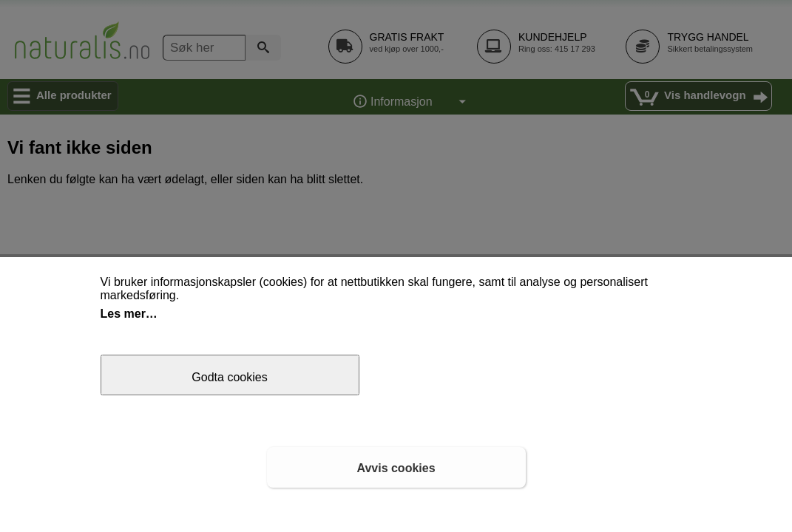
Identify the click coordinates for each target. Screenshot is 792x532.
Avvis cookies (396, 468)
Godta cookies (229, 377)
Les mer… (129, 314)
